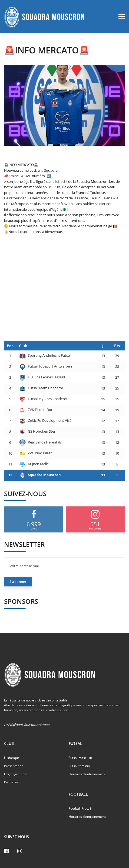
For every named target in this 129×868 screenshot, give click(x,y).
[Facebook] (6, 851)
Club (23, 346)
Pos (10, 346)
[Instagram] (20, 851)
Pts (117, 346)
